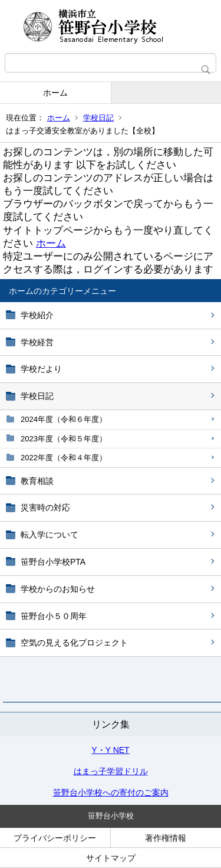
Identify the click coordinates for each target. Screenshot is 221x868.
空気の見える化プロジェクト (74, 643)
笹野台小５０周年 (54, 616)
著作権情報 (166, 838)
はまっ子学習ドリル (111, 771)
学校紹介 (37, 315)
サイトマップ (111, 858)
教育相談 (37, 481)
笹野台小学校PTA (53, 562)
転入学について (50, 535)
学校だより (41, 369)
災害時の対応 (45, 507)
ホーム (55, 93)
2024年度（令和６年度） (64, 419)
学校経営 (37, 342)
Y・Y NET (110, 750)
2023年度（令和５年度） (64, 439)
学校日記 (98, 118)
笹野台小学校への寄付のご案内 (111, 792)
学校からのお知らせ (58, 589)
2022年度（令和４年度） (64, 458)
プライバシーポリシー (55, 838)
